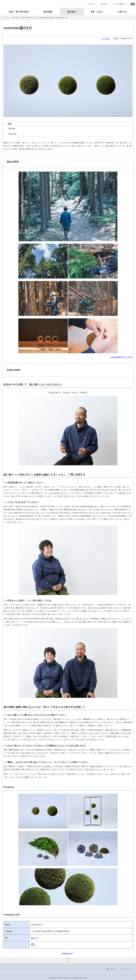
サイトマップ (125, 969)
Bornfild (12, 129)
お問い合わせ (110, 969)
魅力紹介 (16, 18)
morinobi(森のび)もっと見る (121, 357)
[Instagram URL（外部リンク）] (34, 945)
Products (9, 787)
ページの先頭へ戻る (68, 960)
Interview (13, 134)
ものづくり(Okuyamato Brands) (43, 18)
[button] (90, 4)
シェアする (106, 39)
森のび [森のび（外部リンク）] (34, 938)
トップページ (7, 18)
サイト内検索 (113, 4)
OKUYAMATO (26, 18)
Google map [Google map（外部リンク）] (67, 953)
